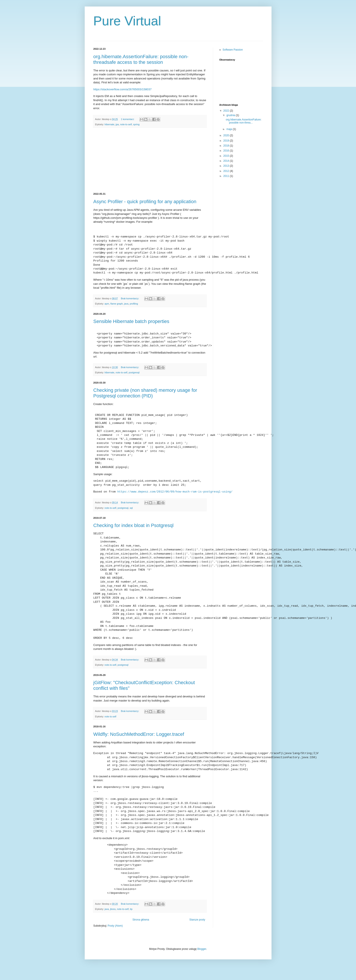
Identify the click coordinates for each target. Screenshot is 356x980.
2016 (227, 151)
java (126, 304)
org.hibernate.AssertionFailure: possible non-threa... (243, 121)
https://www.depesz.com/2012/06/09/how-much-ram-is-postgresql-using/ (175, 492)
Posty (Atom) (115, 937)
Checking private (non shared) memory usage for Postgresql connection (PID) (145, 393)
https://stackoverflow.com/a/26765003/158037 (123, 89)
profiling (134, 304)
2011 (227, 176)
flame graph (117, 304)
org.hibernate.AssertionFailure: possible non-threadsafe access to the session (141, 59)
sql (131, 508)
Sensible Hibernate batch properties (131, 321)
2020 (227, 135)
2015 (227, 156)
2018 (227, 146)
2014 (227, 161)
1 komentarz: (128, 119)
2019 (227, 141)
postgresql (134, 372)
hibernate (109, 124)
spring (136, 124)
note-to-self (126, 124)
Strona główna (141, 931)
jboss (113, 921)
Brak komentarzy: (130, 298)
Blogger (202, 961)
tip (131, 921)
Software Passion (233, 50)
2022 (227, 111)
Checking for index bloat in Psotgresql (133, 525)
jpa (117, 124)
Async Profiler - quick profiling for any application (145, 202)
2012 (227, 171)
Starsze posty (197, 931)
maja (229, 129)
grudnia (231, 115)
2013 (227, 166)
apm (107, 304)
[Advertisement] (150, 160)
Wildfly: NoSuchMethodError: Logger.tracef (139, 746)
